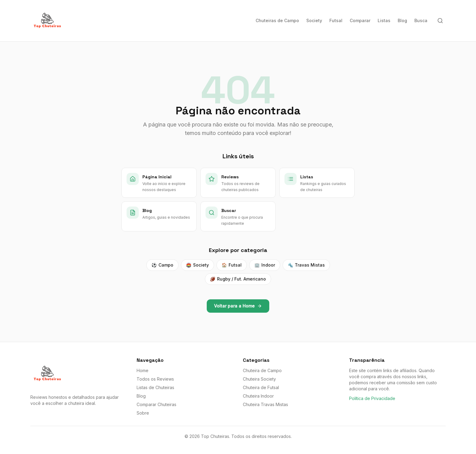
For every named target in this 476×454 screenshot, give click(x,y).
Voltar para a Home (238, 306)
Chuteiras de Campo (277, 20)
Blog (402, 20)
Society (314, 20)
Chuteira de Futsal (261, 387)
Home (143, 370)
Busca (421, 20)
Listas (384, 20)
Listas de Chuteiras (155, 387)
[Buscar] (440, 21)
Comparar (360, 20)
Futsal (336, 20)
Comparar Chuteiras (156, 404)
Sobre (143, 413)
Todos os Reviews (155, 379)
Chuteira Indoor (258, 396)
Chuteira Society (259, 379)
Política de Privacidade (372, 398)
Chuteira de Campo (262, 370)
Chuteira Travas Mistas (265, 404)
